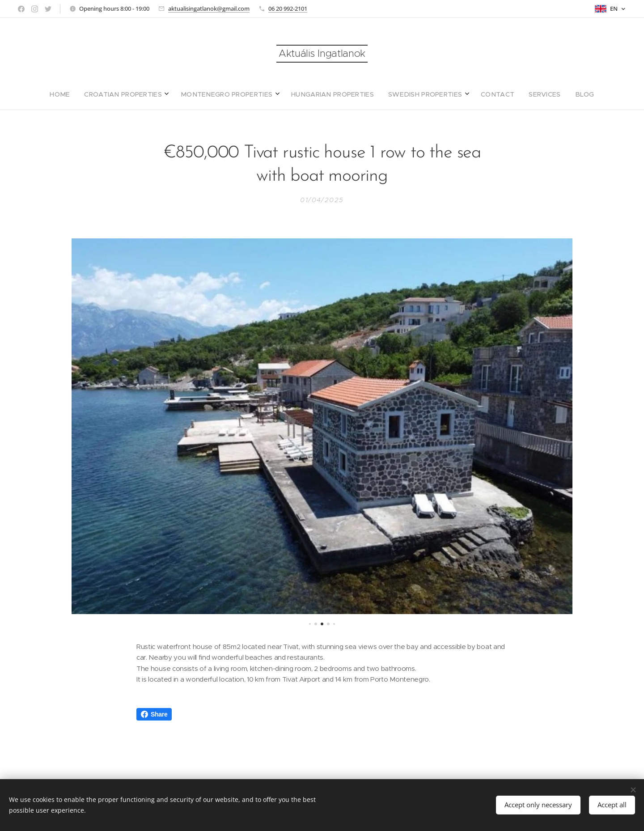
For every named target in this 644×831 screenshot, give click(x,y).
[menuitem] (269, 94)
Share (154, 714)
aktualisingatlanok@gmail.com (209, 8)
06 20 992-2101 (288, 8)
